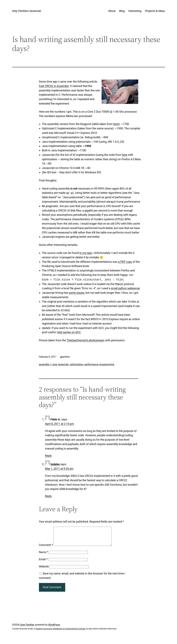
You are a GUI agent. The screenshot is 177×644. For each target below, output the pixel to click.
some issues (77, 293)
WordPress (54, 628)
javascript (63, 364)
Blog (122, 11)
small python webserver (126, 288)
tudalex (55, 464)
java (55, 364)
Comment (46, 549)
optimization (76, 364)
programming (107, 364)
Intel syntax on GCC (69, 332)
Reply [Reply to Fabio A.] (48, 456)
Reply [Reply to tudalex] (48, 496)
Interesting (135, 11)
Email (43, 563)
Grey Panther (27, 628)
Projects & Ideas (155, 11)
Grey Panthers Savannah (27, 11)
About (112, 11)
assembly (44, 364)
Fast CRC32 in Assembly (54, 86)
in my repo (86, 253)
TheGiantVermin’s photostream (85, 340)
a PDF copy (125, 262)
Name (44, 556)
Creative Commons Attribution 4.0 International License (60, 632)
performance (91, 364)
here (116, 124)
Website (44, 570)
